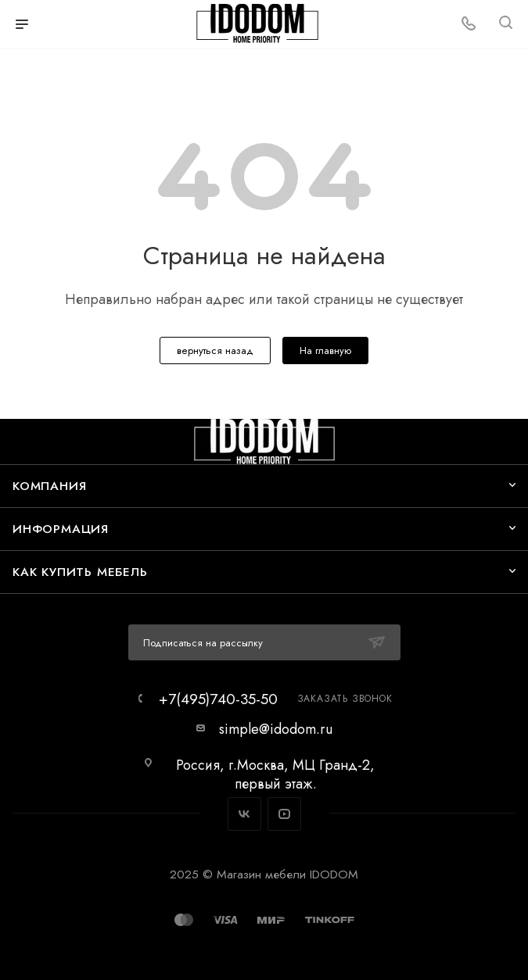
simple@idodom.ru (276, 729)
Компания (49, 486)
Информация (61, 529)
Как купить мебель (80, 572)
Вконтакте (244, 814)
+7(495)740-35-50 (218, 699)
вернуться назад (215, 351)
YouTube (284, 814)
